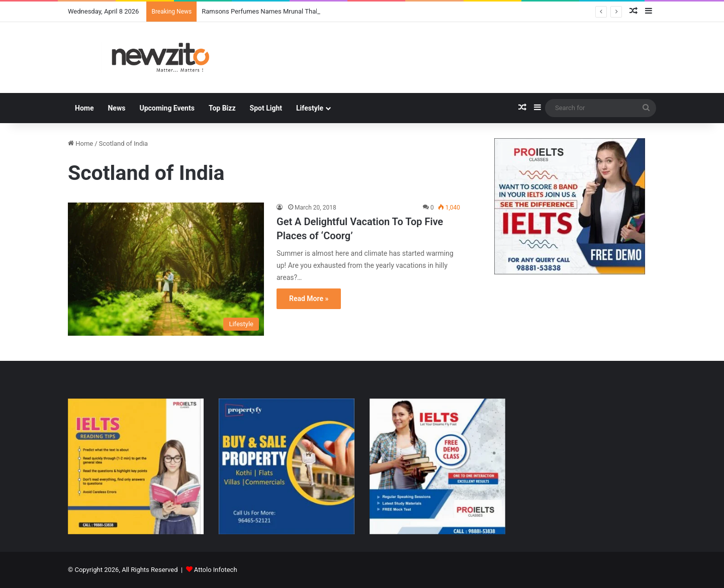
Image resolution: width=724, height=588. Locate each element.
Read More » (309, 299)
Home (84, 108)
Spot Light (266, 108)
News (116, 108)
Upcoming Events (167, 108)
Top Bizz (222, 108)
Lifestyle (310, 108)
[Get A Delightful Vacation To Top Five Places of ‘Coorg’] (166, 269)
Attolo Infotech (216, 570)
